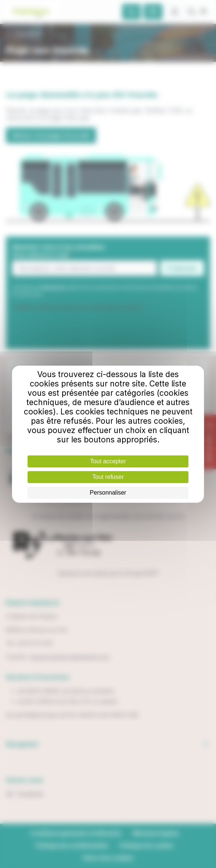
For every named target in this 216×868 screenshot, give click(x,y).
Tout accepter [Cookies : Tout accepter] (108, 461)
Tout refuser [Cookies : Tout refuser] (108, 477)
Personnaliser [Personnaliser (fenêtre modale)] (108, 493)
